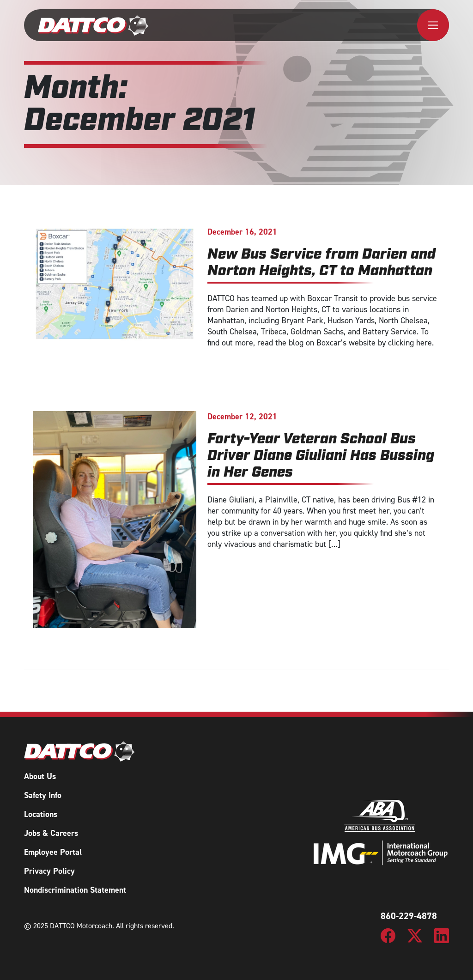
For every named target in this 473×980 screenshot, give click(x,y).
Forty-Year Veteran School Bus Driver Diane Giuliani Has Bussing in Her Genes (321, 456)
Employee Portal (53, 852)
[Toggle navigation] (433, 25)
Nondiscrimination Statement (75, 890)
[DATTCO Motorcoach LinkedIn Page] (442, 935)
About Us (40, 776)
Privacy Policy (49, 871)
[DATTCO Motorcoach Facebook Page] (388, 935)
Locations (41, 814)
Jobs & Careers (51, 833)
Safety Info (43, 795)
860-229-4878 (409, 916)
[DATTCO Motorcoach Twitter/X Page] (415, 935)
